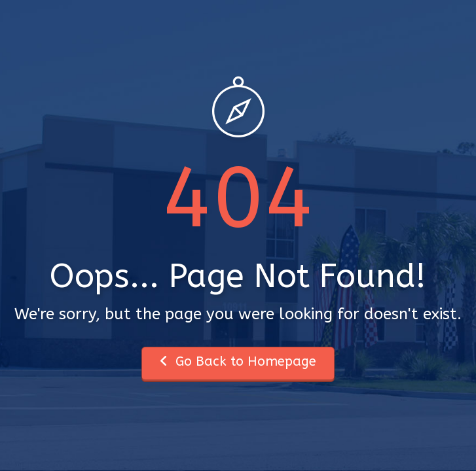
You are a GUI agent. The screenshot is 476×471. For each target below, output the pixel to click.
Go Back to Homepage (238, 361)
